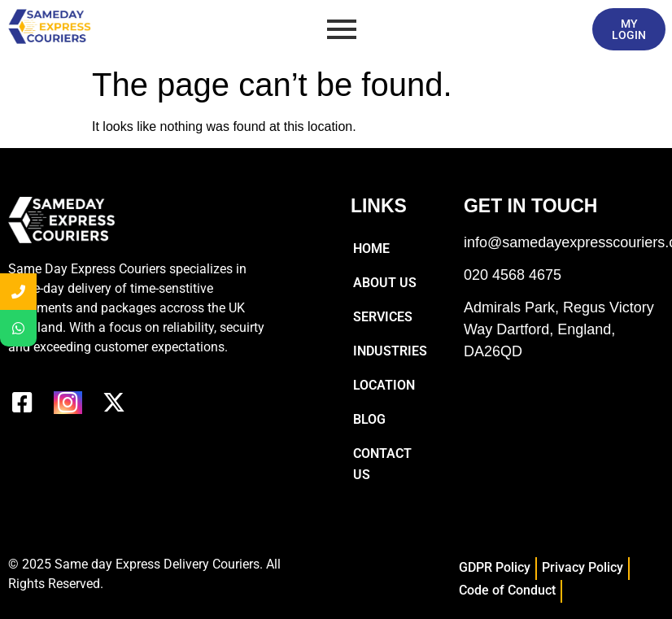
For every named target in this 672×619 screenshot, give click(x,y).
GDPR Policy (495, 567)
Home (371, 248)
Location (384, 385)
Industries (390, 351)
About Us (385, 283)
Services (383, 317)
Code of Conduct (507, 590)
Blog (369, 419)
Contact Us (382, 464)
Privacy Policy (583, 567)
